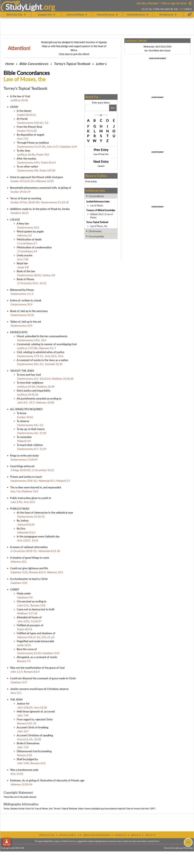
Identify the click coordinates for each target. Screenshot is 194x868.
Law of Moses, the (99, 226)
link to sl (150, 835)
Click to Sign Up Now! (174, 3)
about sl (135, 835)
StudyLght (24, 7)
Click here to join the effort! (74, 54)
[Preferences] (190, 15)
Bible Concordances (34, 64)
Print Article (91, 181)
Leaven (101, 166)
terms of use (47, 835)
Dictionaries (95, 231)
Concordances (96, 196)
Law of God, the (101, 154)
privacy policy (67, 835)
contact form (153, 841)
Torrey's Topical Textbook (72, 64)
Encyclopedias (96, 236)
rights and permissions (96, 835)
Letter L (101, 64)
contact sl (120, 835)
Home (9, 64)
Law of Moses (97, 206)
